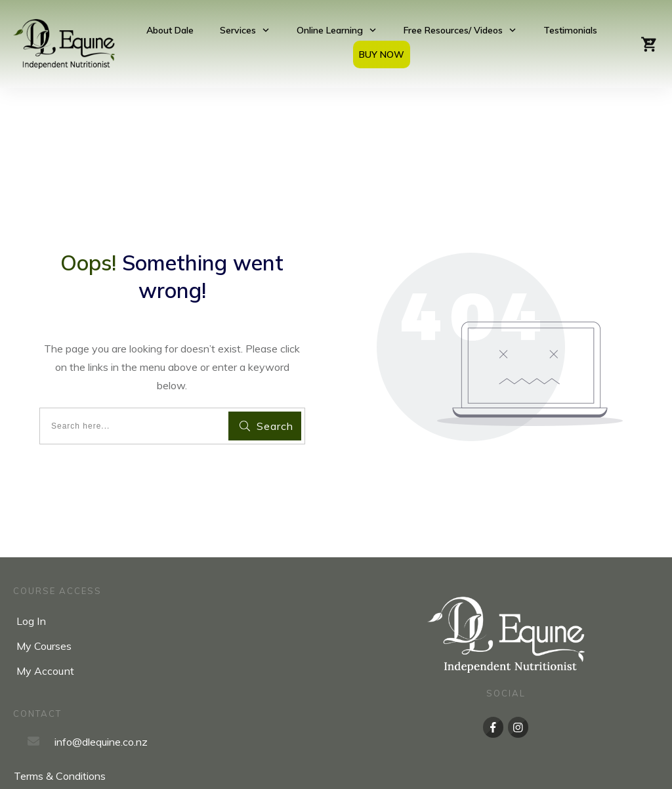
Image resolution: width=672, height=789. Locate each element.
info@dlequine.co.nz (101, 693)
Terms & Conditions (60, 727)
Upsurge (460, 770)
